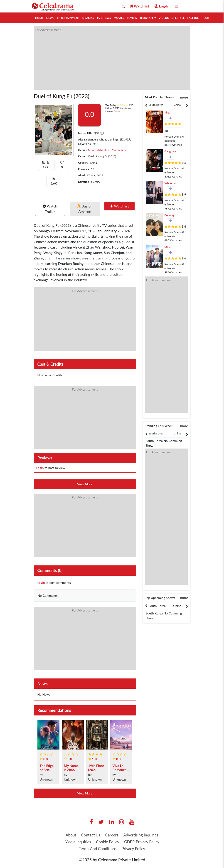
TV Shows (104, 18)
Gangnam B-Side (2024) (170, 152)
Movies (119, 18)
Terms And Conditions (97, 849)
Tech (206, 18)
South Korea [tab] (156, 105)
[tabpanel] (156, 105)
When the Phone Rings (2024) (171, 183)
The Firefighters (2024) (171, 113)
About (69, 835)
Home (39, 18)
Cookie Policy (107, 842)
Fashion (193, 18)
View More (85, 484)
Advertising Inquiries (142, 835)
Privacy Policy (134, 849)
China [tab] (177, 105)
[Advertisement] (112, 58)
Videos (164, 18)
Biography (148, 18)
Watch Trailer (50, 209)
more (184, 97)
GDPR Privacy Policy (143, 842)
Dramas (88, 18)
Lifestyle (178, 18)
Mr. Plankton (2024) (170, 247)
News (50, 18)
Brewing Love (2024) (172, 215)
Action (92, 150)
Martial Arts (119, 150)
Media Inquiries (76, 842)
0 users (117, 111)
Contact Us (90, 835)
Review (132, 18)
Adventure (103, 150)
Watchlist (119, 206)
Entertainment (68, 18)
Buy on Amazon (85, 209)
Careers (112, 835)
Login (40, 468)
